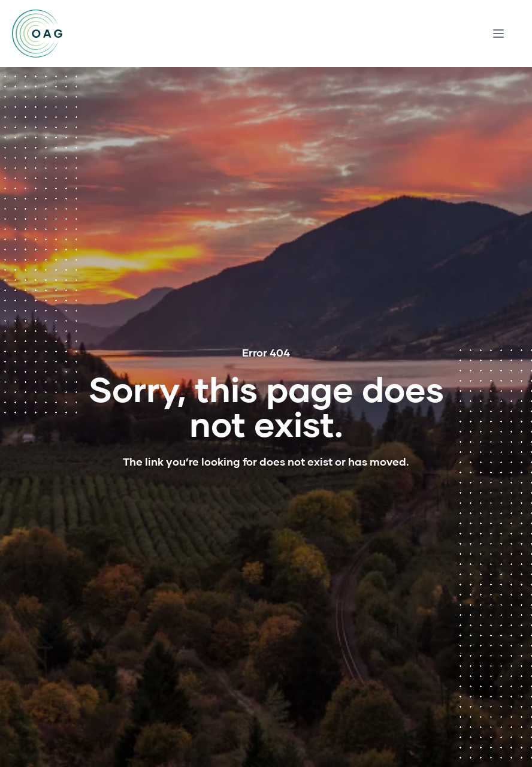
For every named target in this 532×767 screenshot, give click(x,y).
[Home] (37, 34)
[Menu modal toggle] (498, 34)
